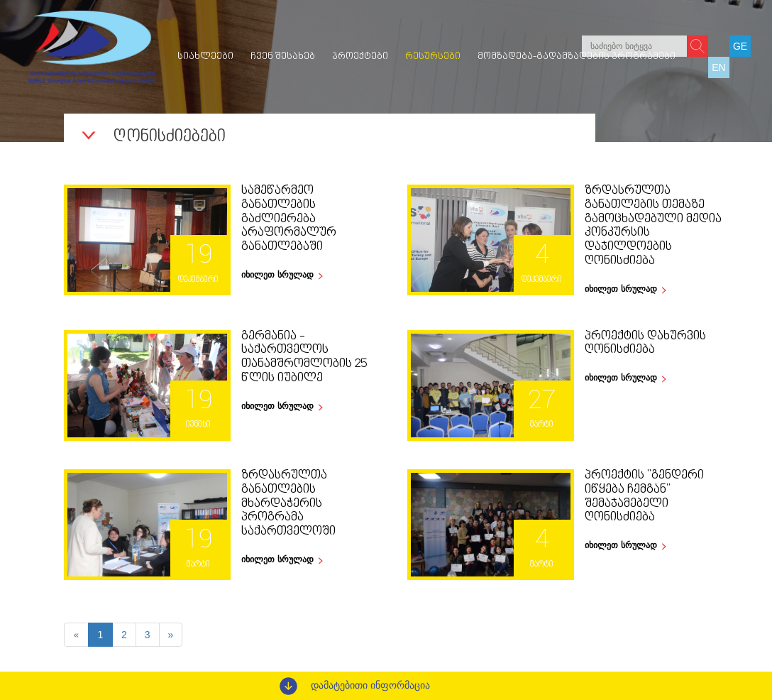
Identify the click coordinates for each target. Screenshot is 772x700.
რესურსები (433, 56)
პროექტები (360, 56)
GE (740, 46)
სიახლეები (205, 56)
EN (718, 67)
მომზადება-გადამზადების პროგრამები (577, 56)
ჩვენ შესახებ (283, 56)
